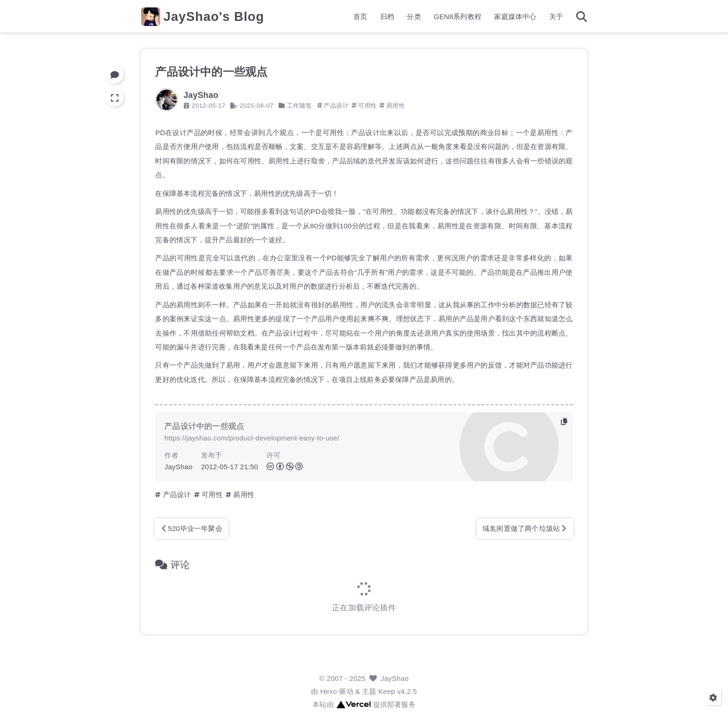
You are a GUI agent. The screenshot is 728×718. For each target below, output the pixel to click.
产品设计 (336, 106)
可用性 (367, 106)
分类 (414, 16)
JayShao (395, 678)
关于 (556, 16)
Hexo (329, 691)
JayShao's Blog (214, 16)
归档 (387, 16)
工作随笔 (299, 106)
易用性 (396, 106)
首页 (360, 16)
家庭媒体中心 (515, 16)
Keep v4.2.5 (398, 691)
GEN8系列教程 (458, 16)
